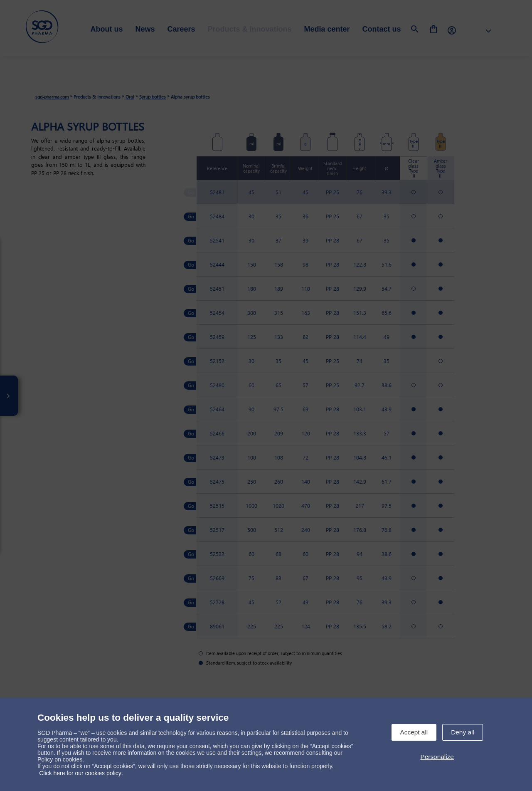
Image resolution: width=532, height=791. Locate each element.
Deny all (463, 732)
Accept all (414, 732)
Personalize (437, 757)
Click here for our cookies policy (80, 773)
